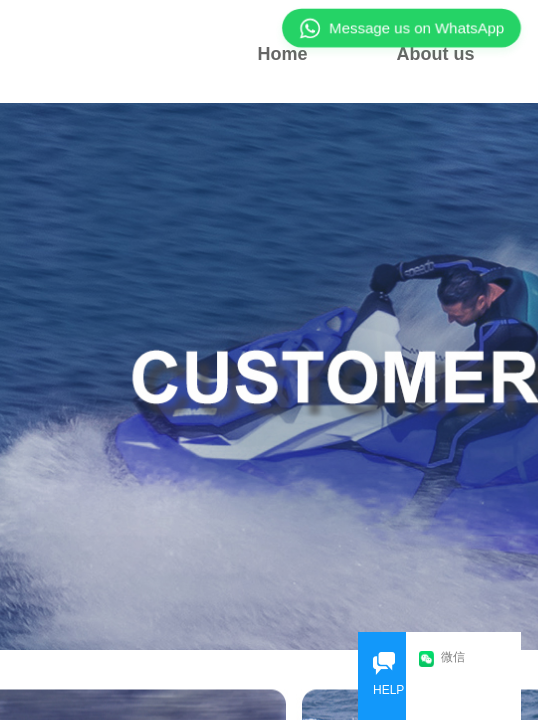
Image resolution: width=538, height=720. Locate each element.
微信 (442, 658)
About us (436, 54)
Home (282, 54)
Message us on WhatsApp (401, 28)
